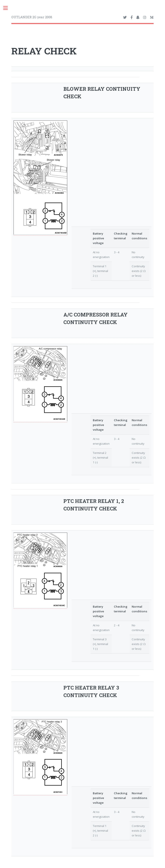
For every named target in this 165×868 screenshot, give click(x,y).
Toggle (8, 8)
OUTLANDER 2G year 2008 (32, 17)
